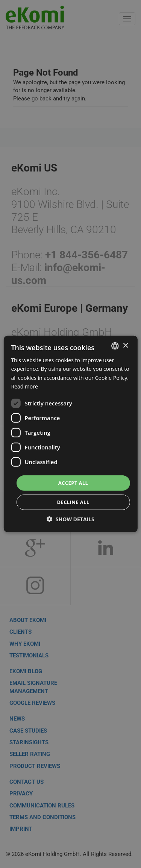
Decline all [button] (73, 502)
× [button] (125, 345)
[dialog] (70, 434)
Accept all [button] (73, 483)
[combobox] (115, 346)
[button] (70, 519)
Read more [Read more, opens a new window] (24, 386)
